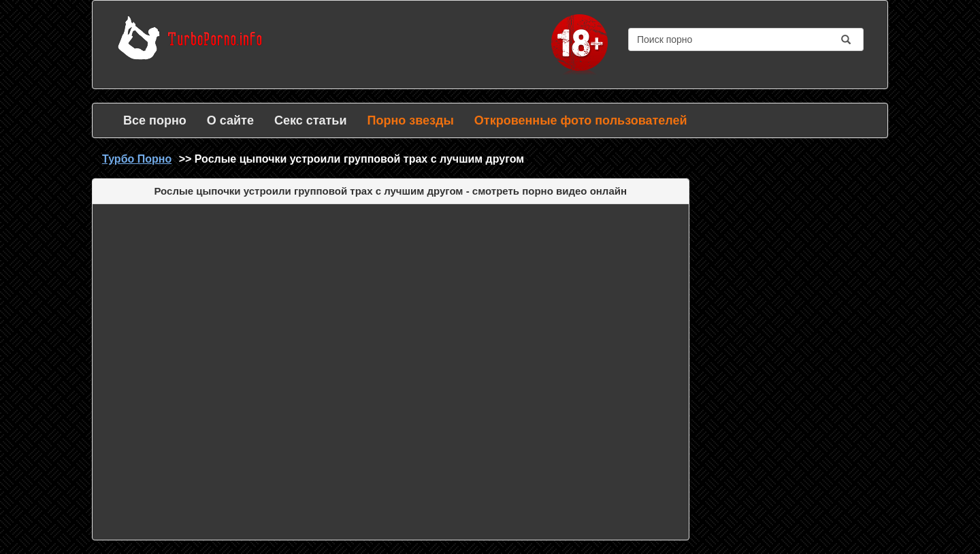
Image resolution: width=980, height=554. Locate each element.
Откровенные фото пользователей (581, 120)
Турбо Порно (137, 159)
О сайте (230, 120)
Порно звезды (410, 120)
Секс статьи (311, 120)
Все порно (155, 120)
